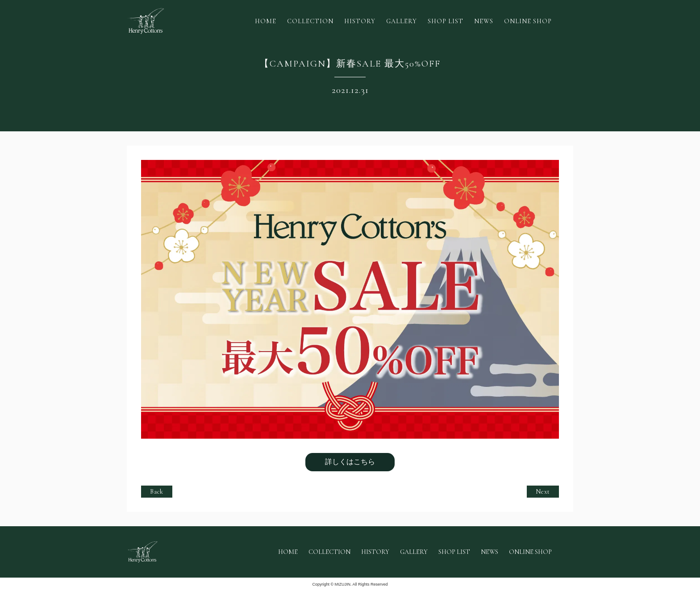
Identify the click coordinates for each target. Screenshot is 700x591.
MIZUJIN (343, 584)
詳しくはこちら (350, 462)
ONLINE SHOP (528, 21)
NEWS (484, 21)
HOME (266, 21)
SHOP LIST (446, 21)
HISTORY (360, 21)
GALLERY (402, 21)
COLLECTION (310, 21)
